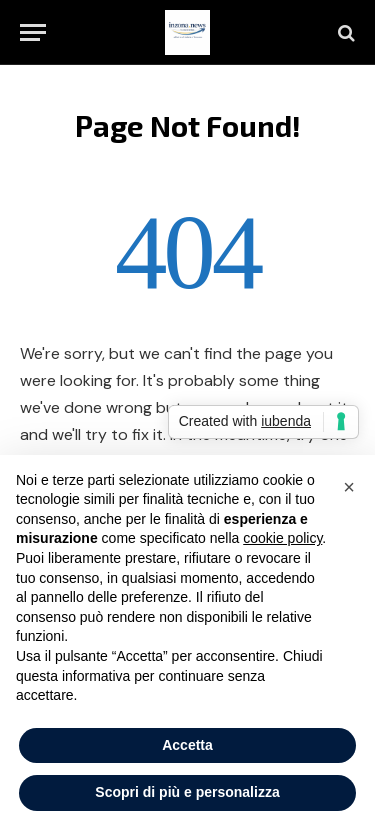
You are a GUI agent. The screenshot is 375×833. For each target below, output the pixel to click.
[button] (349, 487)
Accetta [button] (187, 745)
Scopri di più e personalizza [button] (187, 792)
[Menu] (33, 32)
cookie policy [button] (282, 538)
